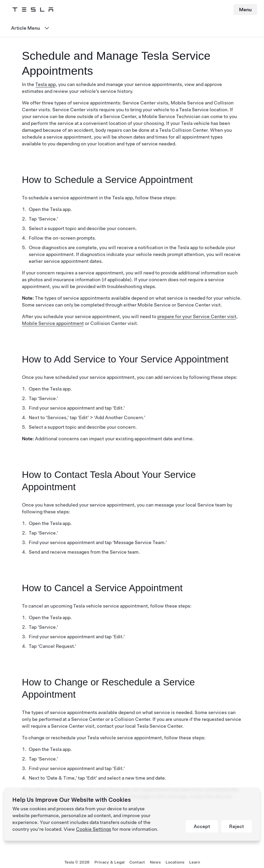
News (155, 862)
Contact (137, 862)
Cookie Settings (94, 829)
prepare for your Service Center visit (197, 316)
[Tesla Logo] (33, 10)
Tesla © (77, 862)
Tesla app (45, 84)
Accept (202, 826)
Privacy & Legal (109, 862)
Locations (175, 862)
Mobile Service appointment (53, 323)
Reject (236, 826)
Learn (195, 862)
